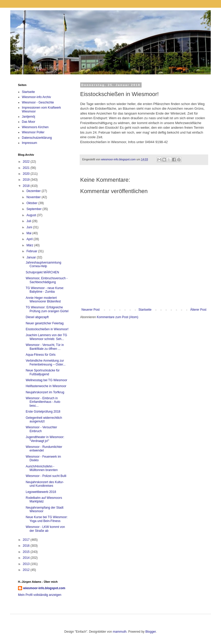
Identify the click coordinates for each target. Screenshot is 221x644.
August (32, 215)
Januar (32, 257)
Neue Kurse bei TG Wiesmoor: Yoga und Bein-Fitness (47, 519)
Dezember (34, 191)
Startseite (145, 310)
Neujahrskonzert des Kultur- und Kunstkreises (45, 484)
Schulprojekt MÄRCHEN (42, 272)
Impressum (29, 143)
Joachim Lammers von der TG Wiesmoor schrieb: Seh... (46, 337)
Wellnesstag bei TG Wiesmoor (47, 380)
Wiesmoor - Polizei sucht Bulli (46, 476)
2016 (27, 546)
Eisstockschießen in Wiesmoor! (47, 329)
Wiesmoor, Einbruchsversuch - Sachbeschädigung (47, 280)
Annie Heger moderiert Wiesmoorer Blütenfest (43, 300)
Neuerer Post (91, 310)
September (34, 209)
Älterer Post (198, 310)
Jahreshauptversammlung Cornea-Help (43, 264)
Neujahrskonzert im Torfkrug (45, 392)
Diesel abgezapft (37, 317)
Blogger (151, 632)
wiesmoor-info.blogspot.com (44, 588)
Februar (32, 251)
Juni (30, 227)
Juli (29, 221)
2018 (27, 186)
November (34, 197)
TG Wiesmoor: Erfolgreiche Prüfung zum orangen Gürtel (47, 309)
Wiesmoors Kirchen (35, 127)
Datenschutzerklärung (37, 138)
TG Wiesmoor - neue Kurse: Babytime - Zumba (45, 290)
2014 (27, 558)
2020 (27, 174)
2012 (27, 570)
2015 (27, 552)
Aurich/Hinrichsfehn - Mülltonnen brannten (42, 468)
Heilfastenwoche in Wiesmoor (46, 386)
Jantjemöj (28, 117)
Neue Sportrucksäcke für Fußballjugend (43, 372)
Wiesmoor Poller (33, 132)
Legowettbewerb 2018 (41, 492)
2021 (27, 168)
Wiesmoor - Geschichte (38, 102)
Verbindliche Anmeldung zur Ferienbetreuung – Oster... (46, 362)
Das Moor (29, 122)
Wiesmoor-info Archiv (36, 97)
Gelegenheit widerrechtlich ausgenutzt (44, 420)
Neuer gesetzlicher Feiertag (45, 323)
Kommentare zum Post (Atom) (118, 317)
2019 (27, 180)
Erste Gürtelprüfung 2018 (43, 412)
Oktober (32, 203)
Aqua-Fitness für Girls (41, 355)
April (30, 239)
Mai (29, 233)
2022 (27, 162)
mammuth (120, 632)
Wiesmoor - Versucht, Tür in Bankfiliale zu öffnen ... (45, 347)
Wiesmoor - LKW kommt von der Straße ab (45, 529)
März (30, 245)
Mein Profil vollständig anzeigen (40, 595)
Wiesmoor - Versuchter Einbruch (41, 429)
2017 (27, 540)
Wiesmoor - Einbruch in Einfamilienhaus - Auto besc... (43, 402)
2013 (27, 564)
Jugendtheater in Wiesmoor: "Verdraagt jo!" (45, 439)
